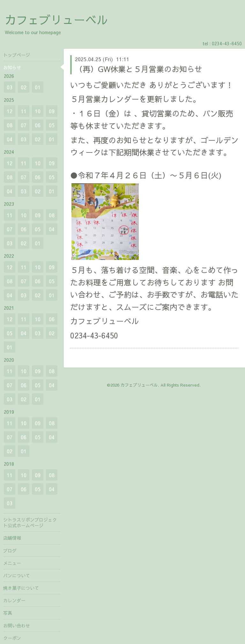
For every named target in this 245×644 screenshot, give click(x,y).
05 (52, 125)
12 (10, 111)
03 (10, 87)
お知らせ (12, 67)
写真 (8, 613)
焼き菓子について (21, 588)
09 (52, 111)
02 (24, 87)
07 (24, 125)
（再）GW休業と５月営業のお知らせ (139, 69)
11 (24, 111)
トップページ (17, 55)
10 (38, 111)
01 (38, 87)
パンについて (17, 575)
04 (10, 139)
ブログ (10, 551)
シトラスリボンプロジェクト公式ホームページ (30, 522)
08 (10, 125)
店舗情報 (12, 538)
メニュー (12, 563)
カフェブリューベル (56, 19)
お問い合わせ (17, 625)
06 (38, 125)
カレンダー (14, 600)
